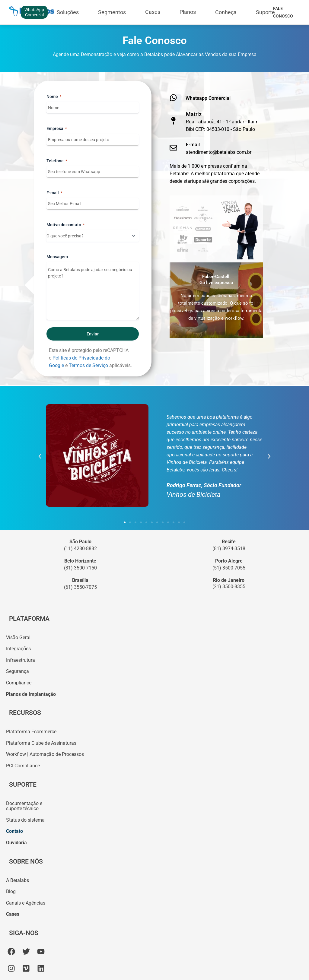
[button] (40, 456)
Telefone (57, 161)
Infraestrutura (21, 660)
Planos (188, 12)
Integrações (18, 649)
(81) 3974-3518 (229, 549)
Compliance (19, 683)
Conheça (226, 12)
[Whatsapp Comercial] (173, 98)
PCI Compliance (23, 766)
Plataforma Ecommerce (31, 732)
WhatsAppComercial (34, 12)
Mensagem (57, 257)
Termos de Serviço (88, 365)
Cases (153, 12)
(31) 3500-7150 (80, 568)
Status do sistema (25, 820)
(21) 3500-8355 (229, 587)
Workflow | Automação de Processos (45, 754)
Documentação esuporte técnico (24, 806)
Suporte (265, 12)
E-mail (54, 193)
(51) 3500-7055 (229, 568)
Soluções (68, 12)
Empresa (57, 129)
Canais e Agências (26, 903)
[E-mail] (173, 148)
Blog (11, 891)
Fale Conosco (283, 12)
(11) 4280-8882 (80, 549)
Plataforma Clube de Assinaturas (41, 743)
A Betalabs (18, 880)
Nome (54, 97)
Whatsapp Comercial (208, 98)
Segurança (18, 671)
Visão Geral (18, 637)
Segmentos (112, 12)
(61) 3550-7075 (80, 587)
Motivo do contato (65, 225)
